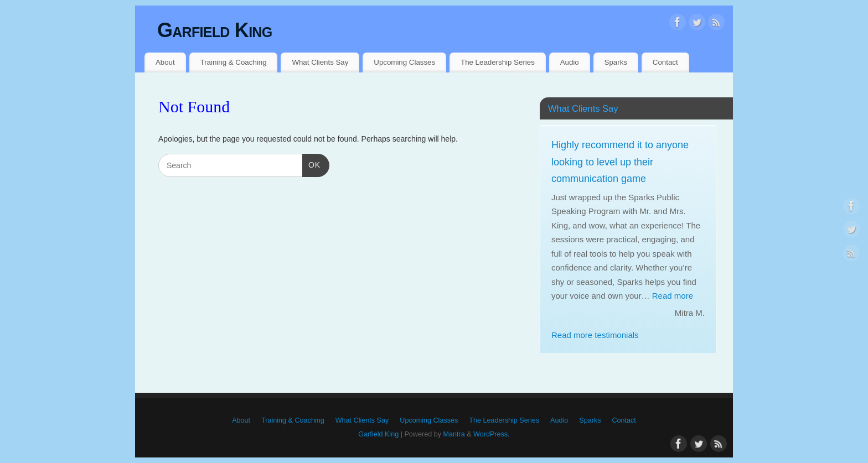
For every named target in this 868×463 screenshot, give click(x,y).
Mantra (454, 434)
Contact (665, 62)
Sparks (616, 62)
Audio (570, 62)
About (165, 62)
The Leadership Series (498, 62)
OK (311, 164)
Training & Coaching (234, 62)
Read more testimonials (595, 335)
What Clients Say (320, 62)
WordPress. (492, 434)
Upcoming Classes (404, 62)
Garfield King (215, 30)
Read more (673, 296)
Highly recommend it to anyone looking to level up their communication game (620, 162)
